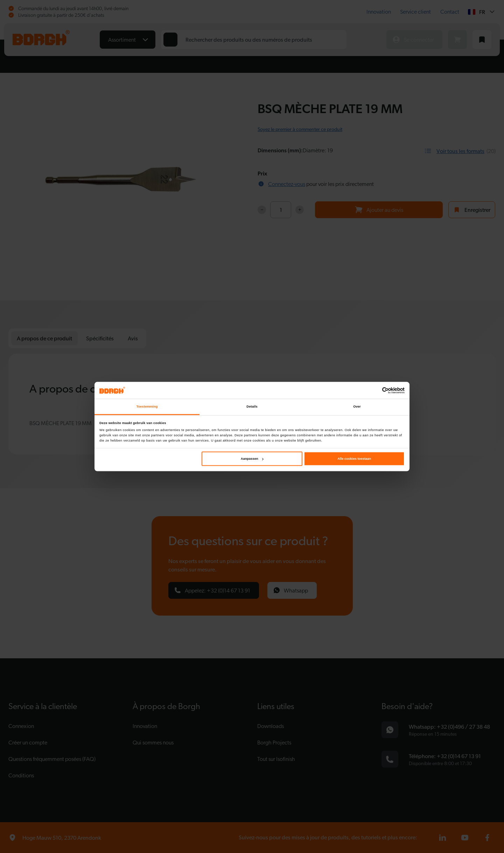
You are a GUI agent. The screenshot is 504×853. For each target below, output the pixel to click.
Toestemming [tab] (147, 407)
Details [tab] (252, 407)
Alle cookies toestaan (354, 459)
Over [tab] (357, 407)
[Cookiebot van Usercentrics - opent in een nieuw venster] (374, 390)
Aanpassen (252, 459)
